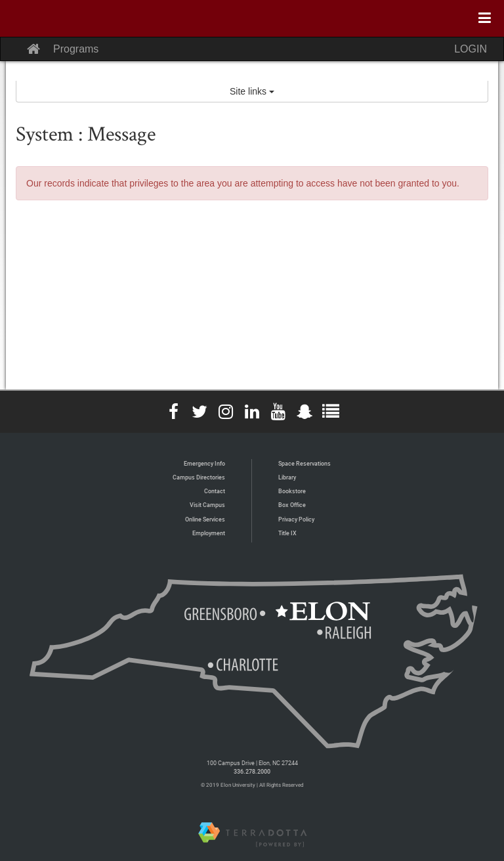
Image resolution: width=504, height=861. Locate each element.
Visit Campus (207, 505)
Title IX (287, 533)
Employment (209, 533)
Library (287, 477)
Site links (252, 91)
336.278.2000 (252, 771)
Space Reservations (304, 463)
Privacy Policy (296, 519)
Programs (76, 49)
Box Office (292, 505)
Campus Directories (199, 477)
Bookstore (292, 491)
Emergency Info (204, 463)
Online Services (205, 519)
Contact (215, 491)
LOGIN (471, 49)
